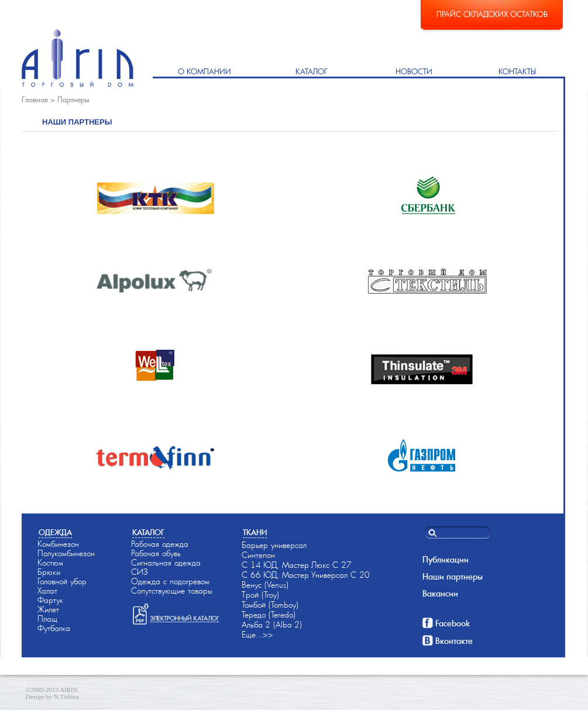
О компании (204, 72)
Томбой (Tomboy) (270, 605)
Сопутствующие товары (172, 591)
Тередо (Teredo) (269, 615)
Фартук (50, 600)
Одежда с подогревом (170, 581)
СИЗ (140, 572)
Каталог (312, 72)
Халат (47, 591)
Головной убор (62, 581)
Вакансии (440, 594)
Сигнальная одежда (166, 563)
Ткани (255, 532)
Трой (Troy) (260, 595)
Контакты (517, 72)
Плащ (47, 619)
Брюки (49, 572)
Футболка (54, 628)
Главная (35, 100)
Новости (414, 72)
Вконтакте (454, 641)
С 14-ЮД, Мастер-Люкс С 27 (297, 565)
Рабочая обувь (156, 553)
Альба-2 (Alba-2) (272, 625)
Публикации (446, 560)
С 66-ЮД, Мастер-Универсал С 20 (306, 575)
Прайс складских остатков (492, 14)
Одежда (55, 532)
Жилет (48, 609)
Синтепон (258, 555)
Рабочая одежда (160, 544)
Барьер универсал (274, 545)
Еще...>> (257, 635)
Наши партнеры (453, 577)
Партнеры (73, 100)
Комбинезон (58, 544)
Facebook (453, 623)
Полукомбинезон (66, 553)
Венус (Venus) (265, 585)
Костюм (50, 563)
